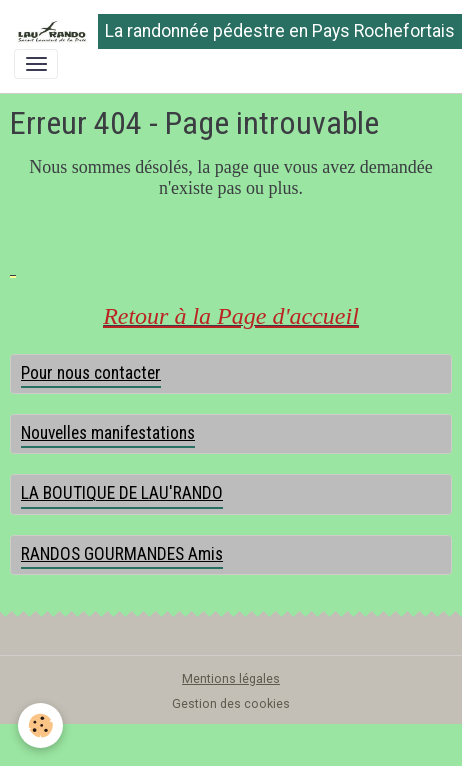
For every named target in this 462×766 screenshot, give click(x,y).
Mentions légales (231, 679)
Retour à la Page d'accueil (231, 316)
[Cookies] (40, 725)
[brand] (224, 31)
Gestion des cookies (231, 704)
